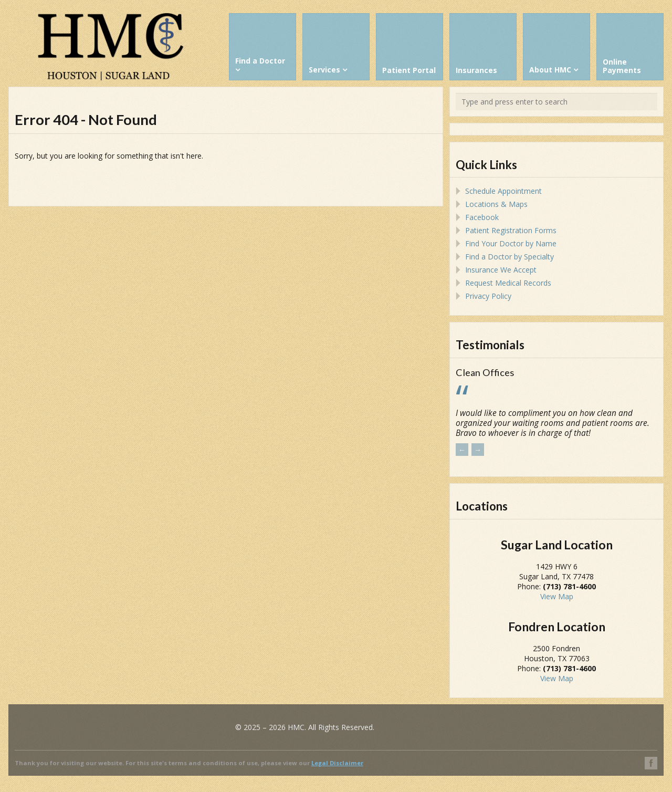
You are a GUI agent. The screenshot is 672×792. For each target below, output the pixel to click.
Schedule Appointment (503, 191)
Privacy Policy (488, 296)
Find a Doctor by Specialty (510, 257)
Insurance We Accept (501, 270)
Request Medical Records (508, 283)
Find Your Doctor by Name (511, 243)
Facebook (482, 217)
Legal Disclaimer (337, 763)
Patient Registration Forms (511, 230)
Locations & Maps (496, 204)
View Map (557, 596)
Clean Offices (485, 372)
